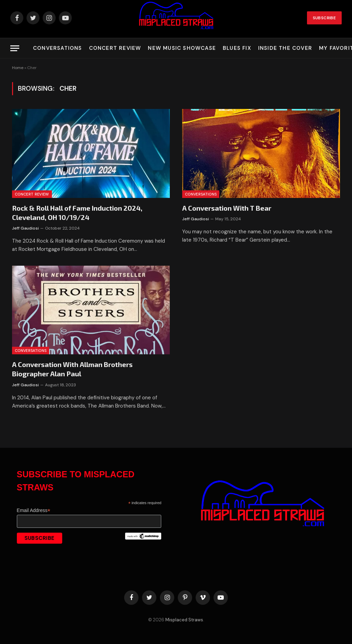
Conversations (58, 48)
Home (18, 68)
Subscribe (324, 18)
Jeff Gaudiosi (25, 228)
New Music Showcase (182, 48)
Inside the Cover (285, 48)
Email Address (34, 510)
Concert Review (115, 48)
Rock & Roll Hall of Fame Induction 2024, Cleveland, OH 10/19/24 (77, 213)
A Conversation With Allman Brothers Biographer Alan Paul (72, 369)
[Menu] (15, 48)
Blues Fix (237, 48)
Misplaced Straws (184, 620)
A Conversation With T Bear (227, 208)
